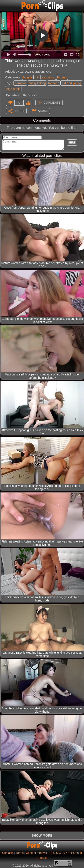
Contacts (8, 853)
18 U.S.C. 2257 (59, 853)
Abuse (43, 111)
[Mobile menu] (4, 6)
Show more (42, 836)
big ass (62, 77)
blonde (28, 77)
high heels (13, 89)
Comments (52, 102)
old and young (71, 83)
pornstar (20, 83)
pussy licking (37, 83)
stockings (48, 77)
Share (19, 111)
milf (37, 77)
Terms (20, 853)
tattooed (54, 83)
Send (72, 142)
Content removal (36, 853)
